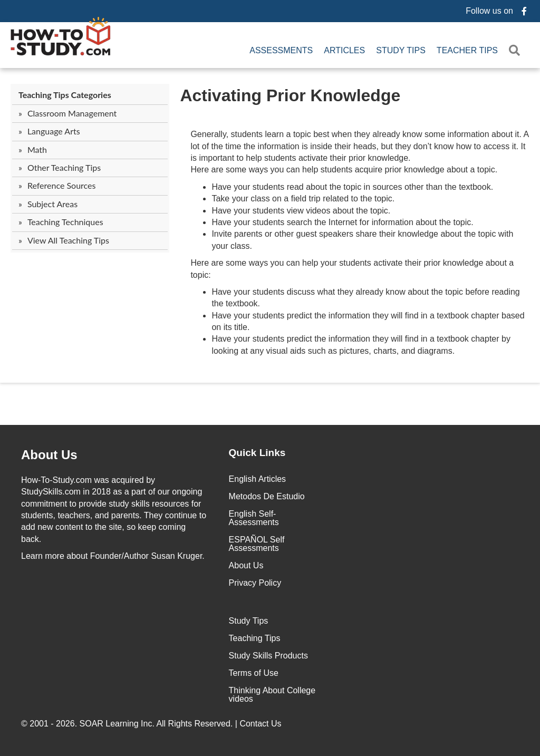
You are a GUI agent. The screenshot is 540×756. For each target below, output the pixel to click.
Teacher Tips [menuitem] (467, 50)
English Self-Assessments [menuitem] (254, 518)
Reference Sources (62, 185)
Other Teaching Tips (64, 167)
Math (37, 149)
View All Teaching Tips (68, 240)
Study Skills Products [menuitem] (268, 656)
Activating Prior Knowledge (290, 95)
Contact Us (262, 724)
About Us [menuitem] (246, 565)
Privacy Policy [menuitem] (255, 583)
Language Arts (54, 131)
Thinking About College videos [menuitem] (272, 695)
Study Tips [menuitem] (401, 50)
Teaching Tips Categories (65, 95)
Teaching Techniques (65, 222)
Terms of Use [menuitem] (254, 673)
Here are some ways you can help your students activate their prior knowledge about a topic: (352, 269)
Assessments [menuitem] (281, 50)
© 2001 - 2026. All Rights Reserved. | (152, 724)
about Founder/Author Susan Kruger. (113, 556)
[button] (517, 50)
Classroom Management (72, 113)
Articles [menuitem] (344, 50)
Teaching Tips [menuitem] (255, 638)
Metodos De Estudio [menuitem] (267, 496)
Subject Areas (52, 204)
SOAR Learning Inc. (117, 724)
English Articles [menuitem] (258, 479)
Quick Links (257, 453)
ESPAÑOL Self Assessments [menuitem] (257, 544)
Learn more (43, 556)
